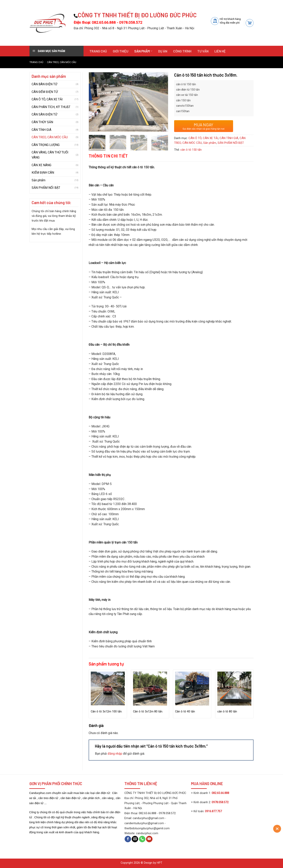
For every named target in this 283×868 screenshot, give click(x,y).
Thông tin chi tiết (108, 156)
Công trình (182, 51)
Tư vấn (203, 51)
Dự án (163, 51)
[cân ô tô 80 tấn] (234, 689)
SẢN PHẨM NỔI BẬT (46, 188)
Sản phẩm (143, 51)
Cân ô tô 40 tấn (185, 712)
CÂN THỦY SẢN (42, 122)
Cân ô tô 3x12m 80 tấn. (148, 712)
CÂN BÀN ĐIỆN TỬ (44, 84)
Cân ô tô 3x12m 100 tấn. (107, 712)
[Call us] (142, 839)
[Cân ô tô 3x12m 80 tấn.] (150, 689)
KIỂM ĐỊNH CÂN (43, 173)
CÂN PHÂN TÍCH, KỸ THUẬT (51, 107)
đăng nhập (115, 754)
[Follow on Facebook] (128, 839)
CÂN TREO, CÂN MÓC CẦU (62, 62)
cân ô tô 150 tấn (191, 150)
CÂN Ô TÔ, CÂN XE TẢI (47, 99)
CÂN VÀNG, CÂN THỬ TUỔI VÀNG (50, 155)
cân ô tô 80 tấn (227, 712)
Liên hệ (220, 51)
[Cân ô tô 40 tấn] (192, 689)
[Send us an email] (135, 839)
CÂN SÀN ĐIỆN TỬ (44, 114)
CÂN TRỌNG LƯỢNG (46, 145)
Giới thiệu (121, 51)
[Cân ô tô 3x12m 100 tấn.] (108, 689)
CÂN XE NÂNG (41, 165)
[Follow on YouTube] (149, 839)
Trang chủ (98, 51)
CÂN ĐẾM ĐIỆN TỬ (45, 92)
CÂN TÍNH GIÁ (41, 130)
